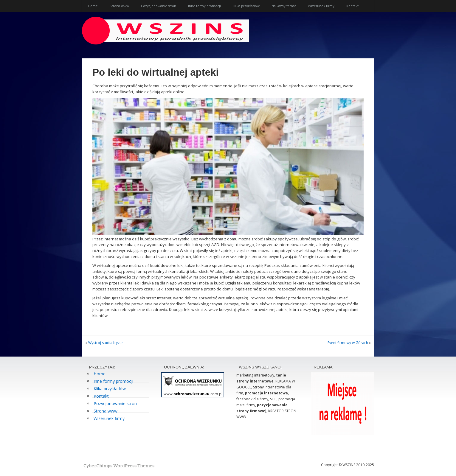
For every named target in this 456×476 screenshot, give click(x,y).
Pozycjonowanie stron (159, 6)
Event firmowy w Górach (348, 343)
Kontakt (352, 6)
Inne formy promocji (204, 6)
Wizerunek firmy (321, 6)
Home (93, 6)
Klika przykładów (246, 6)
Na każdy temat (284, 6)
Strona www (119, 6)
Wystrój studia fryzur (106, 343)
